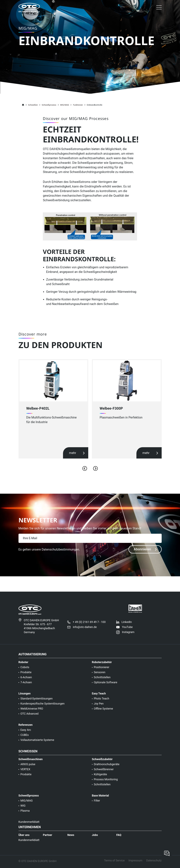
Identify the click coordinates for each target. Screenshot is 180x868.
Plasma (25, 814)
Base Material (100, 799)
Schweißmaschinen (31, 762)
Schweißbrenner (104, 772)
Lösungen (25, 697)
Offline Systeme (103, 712)
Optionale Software (106, 685)
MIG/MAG (27, 804)
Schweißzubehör (102, 762)
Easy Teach (99, 697)
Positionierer (102, 670)
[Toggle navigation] (159, 8)
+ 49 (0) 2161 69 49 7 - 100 (89, 625)
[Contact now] (167, 853)
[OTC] (29, 8)
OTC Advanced (30, 717)
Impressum (135, 864)
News (71, 838)
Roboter (23, 665)
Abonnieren (145, 549)
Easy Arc (26, 733)
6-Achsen (26, 680)
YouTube (127, 630)
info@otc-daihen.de (85, 630)
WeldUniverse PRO (32, 712)
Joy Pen (99, 707)
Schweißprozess (29, 799)
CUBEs (25, 738)
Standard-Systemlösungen (37, 702)
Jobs (95, 838)
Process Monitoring (106, 782)
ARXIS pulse (28, 767)
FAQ (119, 838)
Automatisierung (33, 657)
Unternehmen (30, 830)
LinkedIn (127, 625)
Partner (47, 838)
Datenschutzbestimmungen (60, 549)
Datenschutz (154, 864)
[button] (159, 8)
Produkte (26, 675)
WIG (23, 809)
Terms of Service (114, 864)
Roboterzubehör (102, 665)
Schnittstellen (102, 680)
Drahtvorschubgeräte (107, 767)
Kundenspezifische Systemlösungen (43, 707)
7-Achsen (26, 685)
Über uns (24, 838)
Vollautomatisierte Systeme (37, 743)
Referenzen (26, 728)
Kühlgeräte (100, 777)
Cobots (25, 670)
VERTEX (25, 772)
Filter (97, 804)
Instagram (128, 635)
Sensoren (100, 675)
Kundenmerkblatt (29, 825)
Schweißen (28, 754)
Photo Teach (102, 702)
